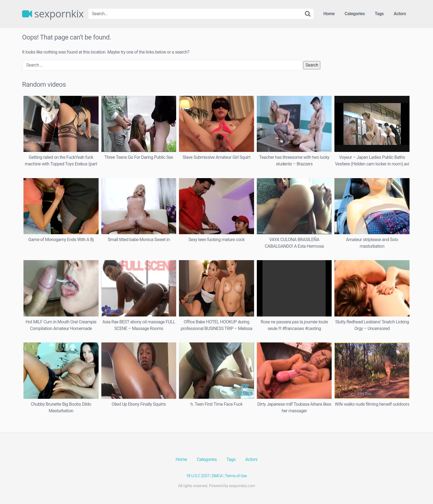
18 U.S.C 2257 (198, 476)
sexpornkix (53, 14)
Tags (379, 14)
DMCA (217, 476)
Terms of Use (236, 476)
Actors (400, 14)
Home (329, 14)
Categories (355, 14)
